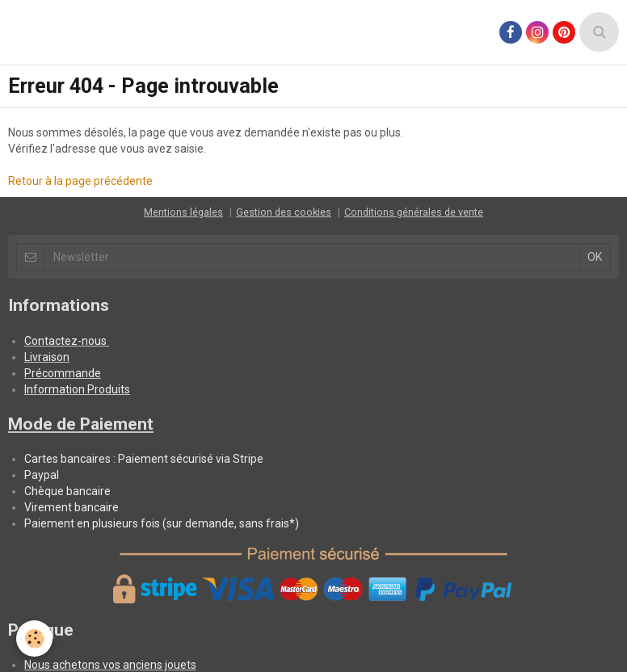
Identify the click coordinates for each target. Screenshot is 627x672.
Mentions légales (183, 212)
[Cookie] (34, 638)
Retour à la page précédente (80, 181)
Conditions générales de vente (414, 212)
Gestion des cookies (284, 212)
